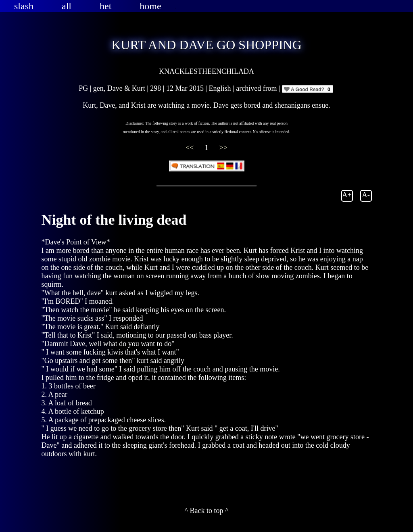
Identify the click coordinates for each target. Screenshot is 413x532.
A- (366, 195)
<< (191, 148)
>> (223, 148)
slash (24, 6)
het (105, 6)
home (150, 6)
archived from (257, 88)
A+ (347, 195)
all (67, 6)
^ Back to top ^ (207, 511)
